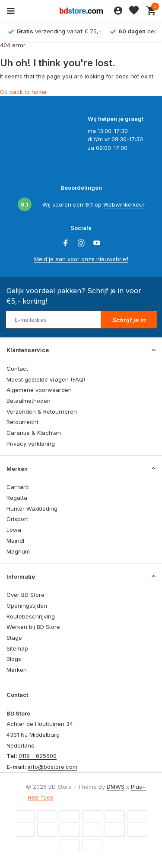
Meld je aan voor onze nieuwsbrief (81, 259)
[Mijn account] (118, 11)
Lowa (14, 530)
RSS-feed (41, 797)
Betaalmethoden (29, 401)
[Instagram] (81, 243)
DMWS (116, 787)
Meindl (15, 541)
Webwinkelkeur (124, 204)
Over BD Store (25, 595)
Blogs (14, 659)
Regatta (17, 498)
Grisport (17, 519)
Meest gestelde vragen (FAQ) (46, 379)
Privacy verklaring (31, 444)
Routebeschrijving (31, 616)
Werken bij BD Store (33, 627)
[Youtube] (97, 243)
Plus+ (138, 787)
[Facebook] (66, 243)
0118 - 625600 (38, 756)
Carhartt (18, 487)
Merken (17, 670)
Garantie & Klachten (34, 433)
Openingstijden (27, 606)
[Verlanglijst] (134, 11)
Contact (17, 369)
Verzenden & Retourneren (42, 411)
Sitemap (17, 648)
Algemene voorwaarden (39, 390)
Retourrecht (22, 422)
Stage (14, 638)
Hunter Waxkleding (32, 508)
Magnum (18, 551)
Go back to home (23, 92)
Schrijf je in (129, 320)
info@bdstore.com (52, 767)
